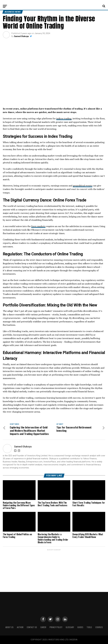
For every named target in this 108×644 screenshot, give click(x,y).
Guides (80, 627)
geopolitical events (83, 186)
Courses (99, 627)
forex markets (38, 226)
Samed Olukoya (21, 36)
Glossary (70, 627)
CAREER (43, 627)
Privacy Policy (56, 627)
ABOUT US (9, 627)
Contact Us (32, 627)
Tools (89, 627)
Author (20, 627)
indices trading (64, 118)
